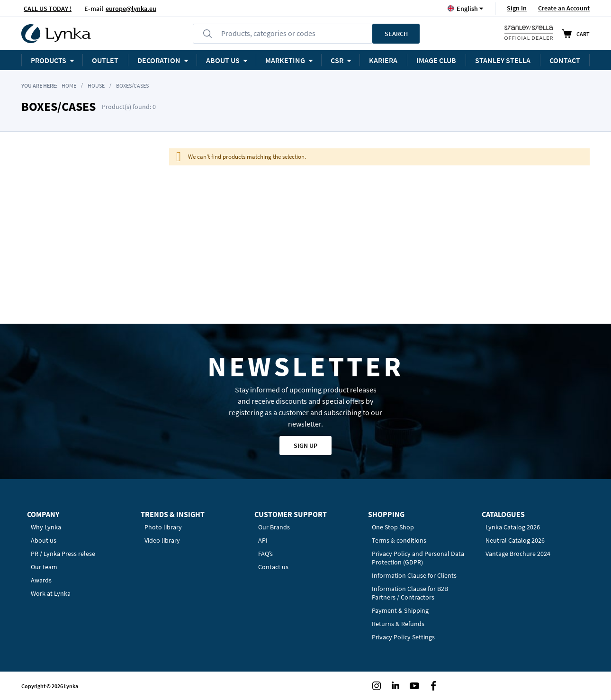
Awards (41, 580)
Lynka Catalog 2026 (513, 527)
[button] (467, 8)
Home (69, 86)
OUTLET (105, 60)
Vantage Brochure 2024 (518, 554)
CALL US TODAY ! (48, 9)
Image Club (436, 60)
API (263, 540)
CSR (337, 60)
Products (49, 60)
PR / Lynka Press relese (63, 554)
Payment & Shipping (400, 610)
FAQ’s (265, 554)
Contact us (273, 567)
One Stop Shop (393, 527)
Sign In (517, 8)
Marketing (285, 60)
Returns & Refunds (398, 624)
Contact (565, 60)
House (96, 86)
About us (44, 540)
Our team (44, 567)
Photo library (163, 527)
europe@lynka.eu (131, 9)
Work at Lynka (51, 593)
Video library (162, 540)
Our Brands (274, 527)
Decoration (159, 60)
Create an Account (564, 8)
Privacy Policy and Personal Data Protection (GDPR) (418, 558)
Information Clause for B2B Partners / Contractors (410, 593)
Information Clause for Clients (414, 575)
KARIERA (383, 60)
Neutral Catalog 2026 (515, 540)
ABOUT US (223, 60)
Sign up (305, 445)
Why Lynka (46, 527)
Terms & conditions (399, 540)
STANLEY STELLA (503, 60)
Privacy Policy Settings (403, 637)
